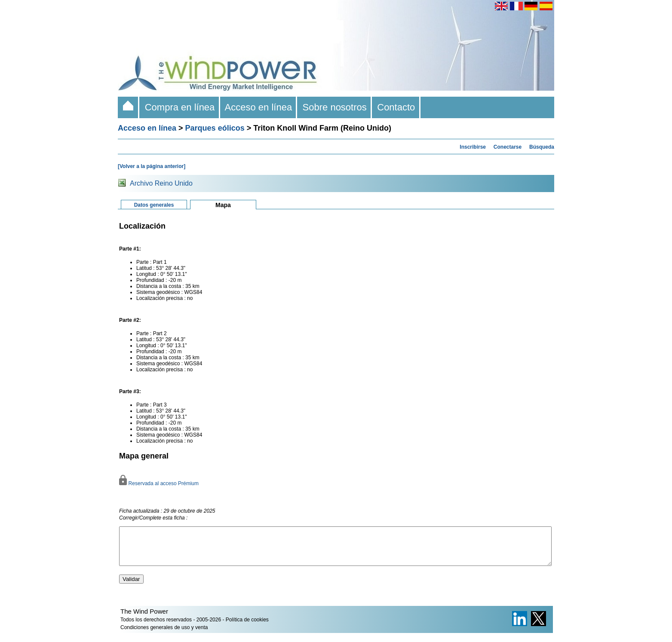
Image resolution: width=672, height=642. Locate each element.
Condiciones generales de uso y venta (164, 635)
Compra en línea (180, 107)
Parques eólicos (215, 128)
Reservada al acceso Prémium (159, 483)
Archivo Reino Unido (161, 183)
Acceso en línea (259, 107)
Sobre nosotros (334, 107)
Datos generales (154, 205)
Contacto (396, 107)
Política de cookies (247, 627)
